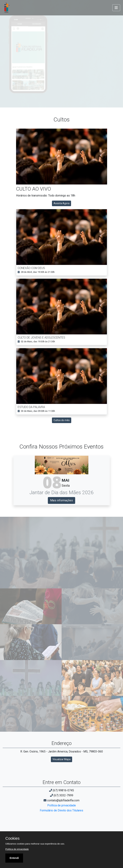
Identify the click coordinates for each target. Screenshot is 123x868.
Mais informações (61, 500)
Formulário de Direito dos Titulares (61, 810)
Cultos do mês (62, 420)
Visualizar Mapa (61, 759)
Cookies (12, 838)
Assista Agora (61, 203)
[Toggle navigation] (116, 8)
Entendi (14, 858)
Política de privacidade (62, 805)
